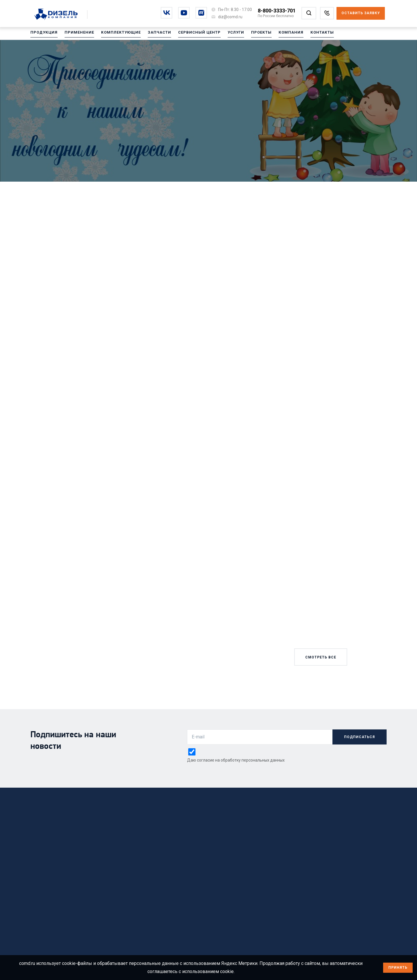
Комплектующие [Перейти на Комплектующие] (116, 34)
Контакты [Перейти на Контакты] (309, 34)
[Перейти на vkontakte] (167, 13)
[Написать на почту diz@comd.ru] (230, 17)
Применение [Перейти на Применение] (77, 34)
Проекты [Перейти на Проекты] (251, 34)
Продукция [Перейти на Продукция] (43, 34)
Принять (398, 968)
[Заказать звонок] (327, 13)
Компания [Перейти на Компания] (279, 34)
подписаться (360, 737)
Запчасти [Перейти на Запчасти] (153, 34)
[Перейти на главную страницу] (59, 15)
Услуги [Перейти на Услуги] (226, 34)
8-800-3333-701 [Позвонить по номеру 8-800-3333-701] (277, 11)
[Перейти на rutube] (201, 13)
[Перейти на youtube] (184, 13)
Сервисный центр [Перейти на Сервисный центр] (191, 34)
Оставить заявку (361, 13)
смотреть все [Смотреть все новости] (321, 657)
